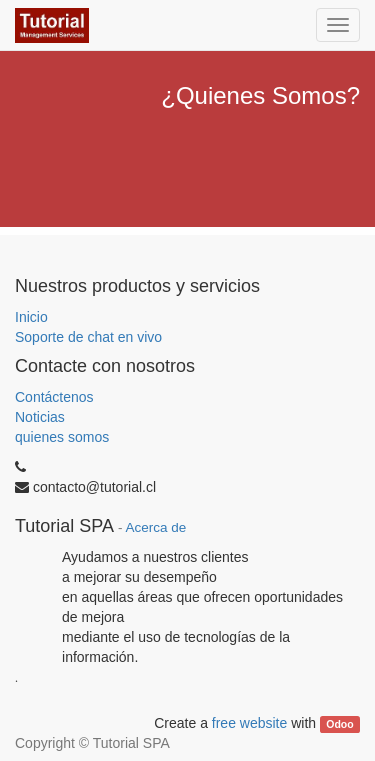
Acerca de (156, 527)
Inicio (31, 317)
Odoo (339, 724)
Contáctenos (54, 397)
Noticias (40, 417)
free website (249, 723)
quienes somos (62, 437)
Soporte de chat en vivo (88, 337)
